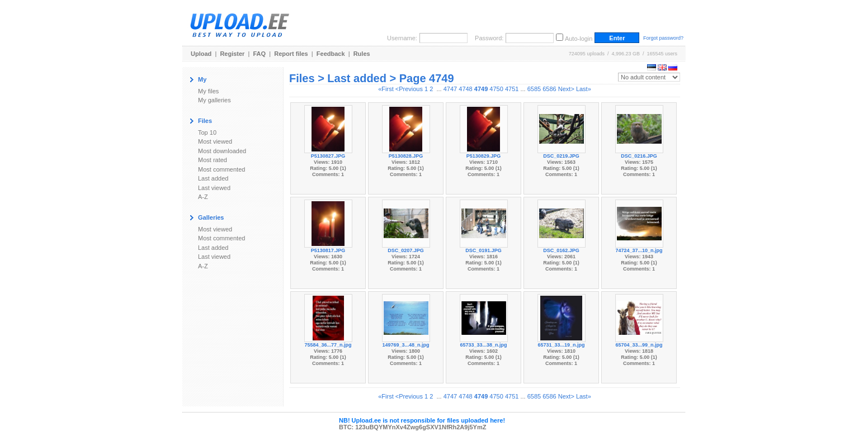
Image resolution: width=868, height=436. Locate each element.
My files (208, 91)
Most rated (213, 160)
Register (232, 54)
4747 (450, 89)
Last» (584, 89)
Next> (566, 89)
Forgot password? (663, 38)
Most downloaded (222, 151)
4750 (496, 89)
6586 (549, 89)
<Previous (409, 89)
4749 (481, 89)
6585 (534, 89)
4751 (512, 89)
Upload (201, 54)
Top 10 (207, 132)
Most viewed (215, 141)
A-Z (203, 197)
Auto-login (579, 39)
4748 (465, 89)
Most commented (221, 169)
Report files (291, 54)
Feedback (331, 54)
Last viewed (214, 188)
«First (386, 89)
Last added (213, 178)
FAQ (260, 54)
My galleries (214, 100)
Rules (362, 54)
